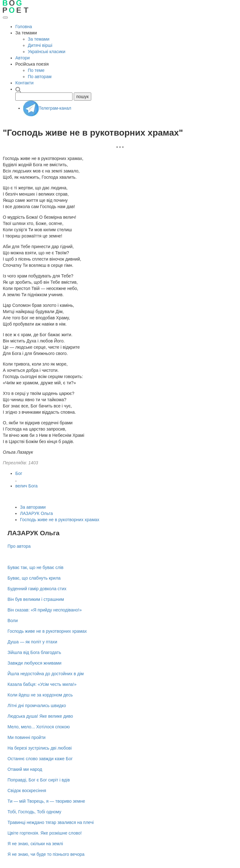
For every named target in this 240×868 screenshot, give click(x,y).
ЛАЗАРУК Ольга (36, 513)
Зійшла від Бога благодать (34, 652)
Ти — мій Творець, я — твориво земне (46, 801)
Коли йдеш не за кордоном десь (40, 695)
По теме (36, 70)
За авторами (33, 507)
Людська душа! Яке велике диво (40, 716)
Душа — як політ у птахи (32, 642)
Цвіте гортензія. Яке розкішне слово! (45, 833)
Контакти (24, 83)
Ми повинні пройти (27, 737)
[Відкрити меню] (5, 17)
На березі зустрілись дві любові (40, 748)
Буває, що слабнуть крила (34, 578)
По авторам (40, 77)
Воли (13, 621)
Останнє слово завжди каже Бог (40, 759)
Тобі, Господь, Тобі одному (34, 812)
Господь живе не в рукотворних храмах (60, 520)
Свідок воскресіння (27, 791)
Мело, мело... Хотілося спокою (39, 727)
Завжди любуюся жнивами (35, 663)
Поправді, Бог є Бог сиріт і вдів (39, 780)
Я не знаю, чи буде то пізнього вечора (46, 854)
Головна (24, 27)
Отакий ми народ (25, 769)
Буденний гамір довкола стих (37, 589)
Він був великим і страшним (36, 599)
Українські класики (47, 52)
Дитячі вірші (40, 45)
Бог (19, 473)
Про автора (19, 546)
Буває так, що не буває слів (35, 567)
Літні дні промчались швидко (37, 706)
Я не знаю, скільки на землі (35, 844)
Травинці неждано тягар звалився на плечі (51, 822)
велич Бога (26, 486)
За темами (39, 39)
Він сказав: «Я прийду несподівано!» (45, 610)
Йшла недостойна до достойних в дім (46, 674)
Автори (22, 58)
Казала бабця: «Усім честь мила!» (42, 684)
